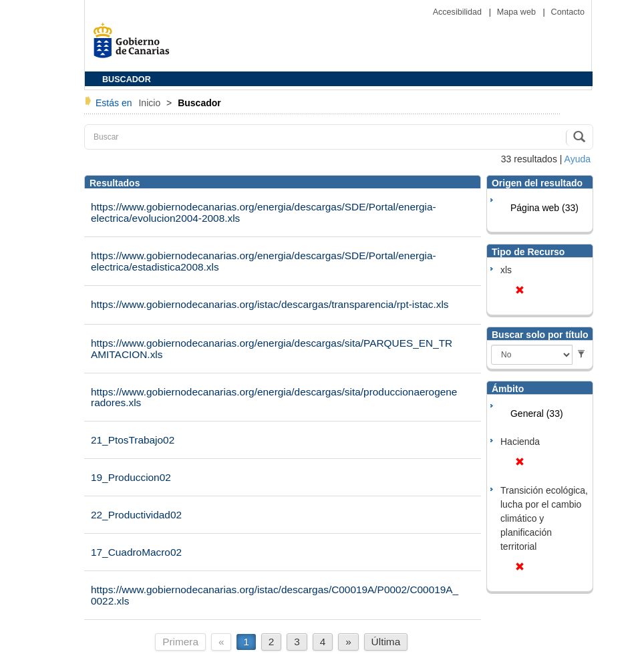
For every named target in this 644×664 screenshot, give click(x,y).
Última (386, 642)
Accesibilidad (459, 12)
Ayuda (578, 159)
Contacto (568, 12)
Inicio (151, 103)
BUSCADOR (127, 79)
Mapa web (518, 12)
